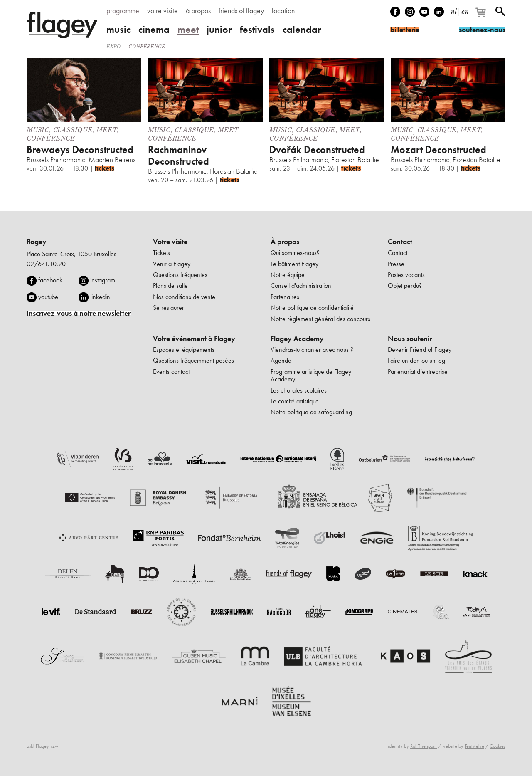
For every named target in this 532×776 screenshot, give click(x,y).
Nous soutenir (410, 339)
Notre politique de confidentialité (312, 308)
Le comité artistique (295, 401)
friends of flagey (241, 11)
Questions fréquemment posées (193, 360)
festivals (257, 30)
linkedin (100, 297)
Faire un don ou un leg (416, 360)
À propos (285, 242)
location (283, 11)
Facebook (395, 12)
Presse (396, 264)
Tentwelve (474, 746)
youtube (48, 297)
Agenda (281, 360)
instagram (103, 280)
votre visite (163, 11)
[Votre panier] (483, 16)
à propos (198, 11)
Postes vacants (406, 275)
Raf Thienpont (424, 746)
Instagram (410, 12)
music (118, 30)
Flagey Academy (297, 339)
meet (188, 30)
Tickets (161, 253)
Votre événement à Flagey (194, 339)
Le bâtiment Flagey (294, 264)
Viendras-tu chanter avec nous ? (312, 350)
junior (219, 30)
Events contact (171, 372)
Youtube (424, 12)
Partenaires (285, 297)
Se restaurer (169, 308)
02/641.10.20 (46, 264)
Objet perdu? (405, 285)
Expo (113, 46)
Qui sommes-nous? (295, 253)
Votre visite (170, 242)
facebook (50, 280)
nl (454, 10)
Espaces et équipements (184, 350)
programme (123, 11)
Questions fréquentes (180, 275)
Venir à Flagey (172, 264)
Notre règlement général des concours (320, 319)
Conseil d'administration (301, 285)
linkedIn (439, 12)
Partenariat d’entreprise (418, 372)
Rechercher (500, 12)
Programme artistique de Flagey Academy (311, 375)
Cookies (498, 746)
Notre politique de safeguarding (311, 412)
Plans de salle (170, 285)
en (465, 10)
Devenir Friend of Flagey (420, 350)
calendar (302, 30)
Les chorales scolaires (299, 390)
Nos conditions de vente (184, 297)
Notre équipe (288, 275)
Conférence (147, 46)
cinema (154, 30)
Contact (400, 242)
